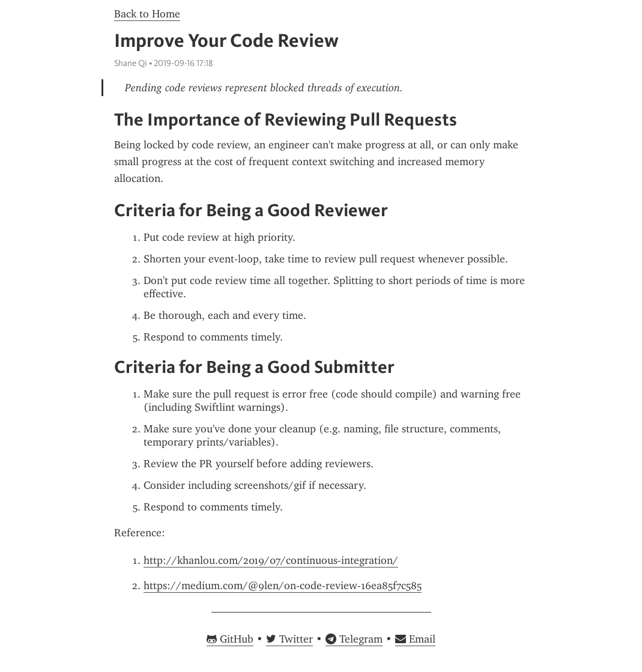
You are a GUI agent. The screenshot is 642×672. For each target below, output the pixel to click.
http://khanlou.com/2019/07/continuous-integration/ (271, 560)
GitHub (230, 639)
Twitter (289, 639)
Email (415, 639)
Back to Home (147, 14)
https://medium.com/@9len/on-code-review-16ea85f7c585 (283, 586)
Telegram (354, 639)
